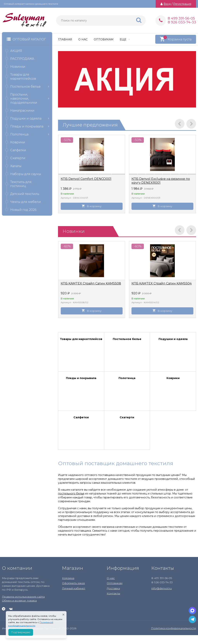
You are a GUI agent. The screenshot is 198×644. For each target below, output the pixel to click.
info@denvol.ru (162, 588)
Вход (167, 4)
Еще (125, 39)
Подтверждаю (21, 632)
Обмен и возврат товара (19, 600)
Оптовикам (104, 39)
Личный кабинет (74, 588)
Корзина (68, 578)
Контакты (113, 593)
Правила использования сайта (23, 597)
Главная (65, 39)
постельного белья (71, 494)
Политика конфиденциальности (174, 628)
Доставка (113, 588)
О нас (83, 39)
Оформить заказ (73, 583)
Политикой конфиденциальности (31, 624)
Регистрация (182, 4)
